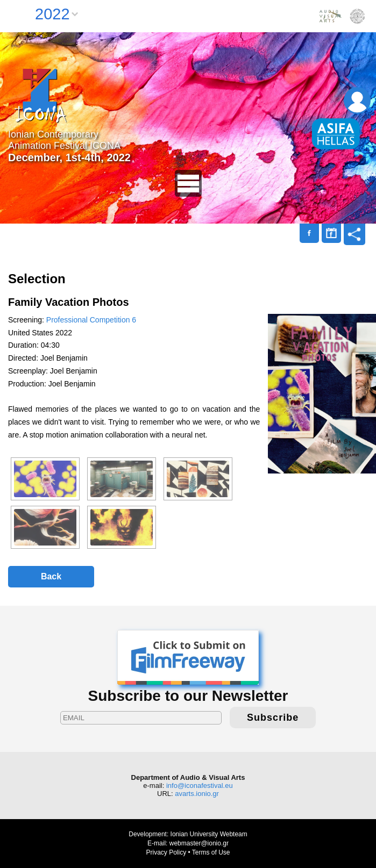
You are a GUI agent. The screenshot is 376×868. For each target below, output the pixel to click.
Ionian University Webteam (209, 834)
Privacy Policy (166, 852)
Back (51, 576)
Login (357, 101)
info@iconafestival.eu (200, 785)
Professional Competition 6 (91, 320)
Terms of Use (211, 852)
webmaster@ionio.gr (199, 843)
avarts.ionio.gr (197, 794)
